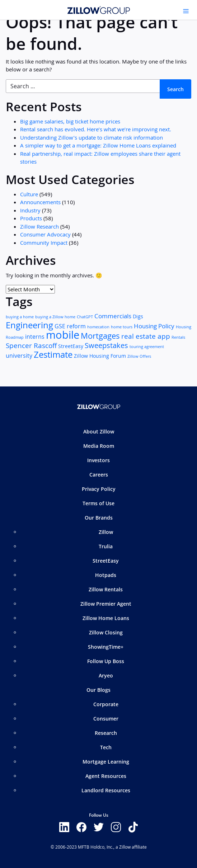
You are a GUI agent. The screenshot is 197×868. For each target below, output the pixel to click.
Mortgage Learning (106, 762)
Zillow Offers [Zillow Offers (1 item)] (139, 356)
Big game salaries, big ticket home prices (70, 121)
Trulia (106, 546)
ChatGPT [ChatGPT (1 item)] (85, 317)
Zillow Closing (106, 632)
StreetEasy (106, 561)
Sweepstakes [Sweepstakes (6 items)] (106, 345)
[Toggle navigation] (186, 11)
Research (106, 733)
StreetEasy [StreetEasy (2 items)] (71, 346)
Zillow (106, 532)
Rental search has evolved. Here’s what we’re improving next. (96, 129)
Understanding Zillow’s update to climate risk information (92, 137)
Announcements (40, 202)
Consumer (106, 719)
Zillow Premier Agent (106, 604)
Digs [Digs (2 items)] (138, 316)
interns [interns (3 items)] (35, 337)
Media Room (99, 446)
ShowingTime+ (106, 647)
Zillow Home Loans (106, 618)
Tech (106, 747)
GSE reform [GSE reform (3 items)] (70, 326)
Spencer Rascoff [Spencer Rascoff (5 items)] (31, 345)
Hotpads (106, 575)
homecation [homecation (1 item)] (98, 327)
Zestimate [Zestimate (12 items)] (53, 355)
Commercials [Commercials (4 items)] (113, 316)
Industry (30, 210)
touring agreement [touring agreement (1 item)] (147, 347)
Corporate (106, 704)
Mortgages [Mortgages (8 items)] (100, 336)
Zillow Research (39, 226)
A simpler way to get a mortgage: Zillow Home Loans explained (98, 145)
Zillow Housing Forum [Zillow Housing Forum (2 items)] (100, 356)
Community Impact (44, 243)
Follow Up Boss (106, 661)
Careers (99, 475)
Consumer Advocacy (45, 234)
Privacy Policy (99, 489)
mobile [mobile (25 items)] (63, 335)
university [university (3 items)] (19, 356)
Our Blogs (98, 690)
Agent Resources (106, 776)
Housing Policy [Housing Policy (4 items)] (154, 326)
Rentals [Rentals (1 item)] (178, 337)
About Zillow (99, 431)
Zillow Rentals (106, 589)
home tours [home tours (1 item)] (122, 327)
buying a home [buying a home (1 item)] (20, 317)
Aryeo (106, 675)
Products (31, 218)
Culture (29, 194)
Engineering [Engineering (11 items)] (29, 325)
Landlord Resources (106, 790)
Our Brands (99, 518)
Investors (98, 460)
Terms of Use (98, 503)
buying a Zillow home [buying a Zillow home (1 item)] (55, 317)
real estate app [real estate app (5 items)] (146, 336)
